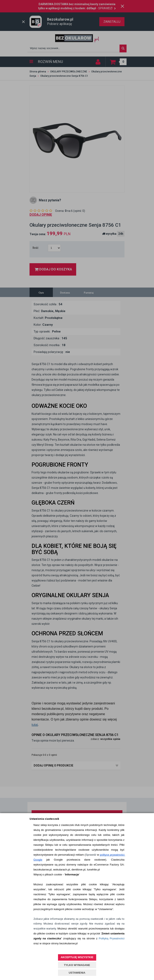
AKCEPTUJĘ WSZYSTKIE (77, 957)
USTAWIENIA (77, 973)
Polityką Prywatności (112, 938)
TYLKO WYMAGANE (77, 965)
